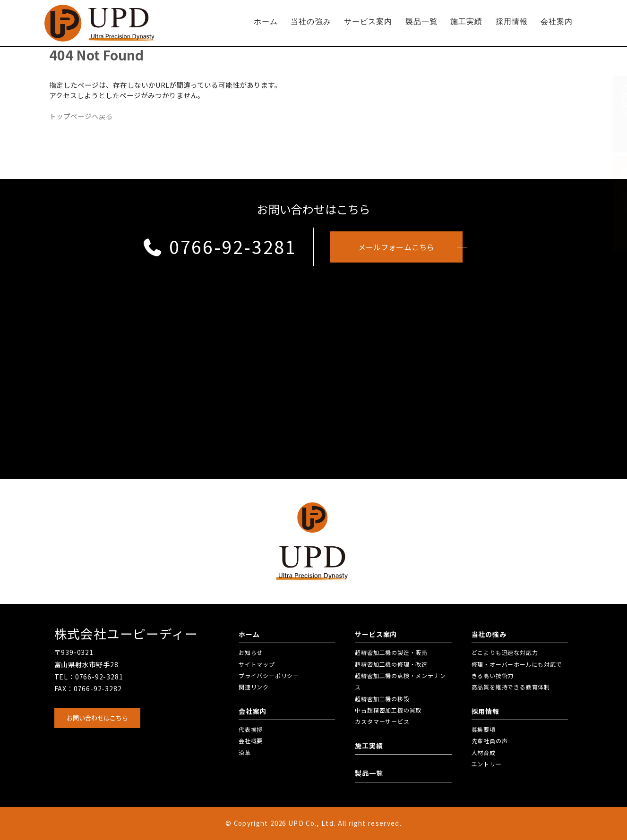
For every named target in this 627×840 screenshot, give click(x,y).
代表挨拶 (251, 729)
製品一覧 (421, 21)
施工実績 (466, 21)
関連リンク (254, 687)
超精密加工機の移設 (382, 699)
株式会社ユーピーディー (126, 634)
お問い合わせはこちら (97, 718)
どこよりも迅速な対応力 (505, 652)
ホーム (266, 21)
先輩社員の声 (490, 741)
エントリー (487, 764)
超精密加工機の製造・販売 (391, 652)
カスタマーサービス (382, 721)
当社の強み (311, 21)
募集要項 (484, 729)
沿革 (245, 752)
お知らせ (251, 652)
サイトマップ (257, 664)
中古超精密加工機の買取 (388, 710)
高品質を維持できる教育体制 (511, 687)
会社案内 (557, 21)
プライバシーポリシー (269, 675)
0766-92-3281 (219, 246)
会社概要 (251, 741)
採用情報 (512, 21)
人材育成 (484, 752)
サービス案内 (368, 21)
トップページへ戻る (81, 116)
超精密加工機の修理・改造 (391, 664)
